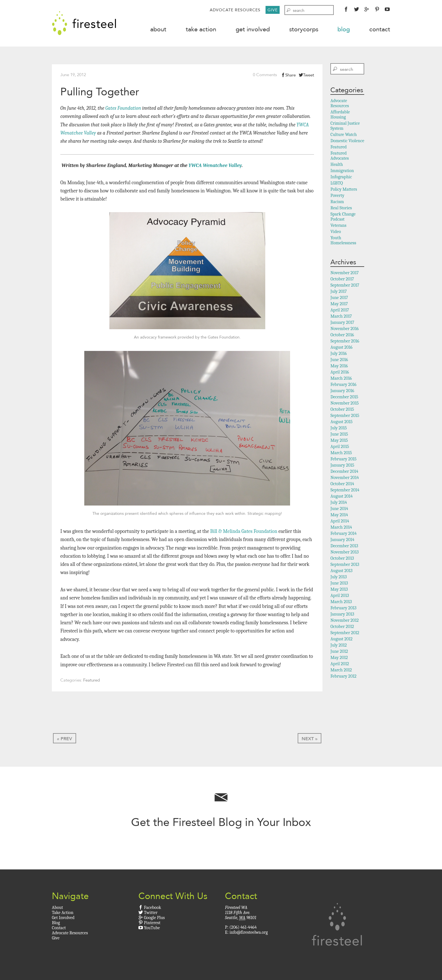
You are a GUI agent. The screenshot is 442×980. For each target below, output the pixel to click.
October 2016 (342, 335)
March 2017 (341, 317)
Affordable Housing (340, 115)
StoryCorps (304, 29)
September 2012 (345, 633)
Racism (337, 202)
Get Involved (253, 29)
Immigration (342, 171)
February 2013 (343, 608)
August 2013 (341, 571)
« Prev (65, 739)
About (158, 29)
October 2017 (342, 280)
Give (273, 10)
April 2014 (340, 522)
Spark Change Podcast (343, 217)
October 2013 (342, 559)
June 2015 (339, 435)
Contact (380, 29)
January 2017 (342, 323)
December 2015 (344, 397)
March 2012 (341, 671)
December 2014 (344, 472)
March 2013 (341, 602)
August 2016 (341, 348)
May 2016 (339, 366)
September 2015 (345, 416)
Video (336, 232)
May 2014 (339, 515)
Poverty (337, 196)
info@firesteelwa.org (248, 933)
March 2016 (341, 379)
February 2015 (343, 460)
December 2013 (344, 546)
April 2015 (340, 447)
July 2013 (339, 577)
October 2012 (342, 627)
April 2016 (340, 373)
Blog (344, 29)
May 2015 (339, 441)
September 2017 (345, 286)
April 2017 (340, 311)
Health (337, 165)
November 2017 (344, 273)
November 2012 (344, 621)
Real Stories (341, 208)
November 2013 (344, 553)
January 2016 (342, 391)
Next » (310, 739)
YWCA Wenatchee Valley (215, 166)
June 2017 (339, 298)
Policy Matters (344, 190)
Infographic (341, 177)
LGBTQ (337, 184)
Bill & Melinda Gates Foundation (244, 532)
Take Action (201, 29)
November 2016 (344, 329)
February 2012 (343, 677)
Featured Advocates (340, 156)
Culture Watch (343, 135)
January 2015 (342, 466)
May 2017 (339, 304)
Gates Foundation (123, 109)
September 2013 (345, 565)
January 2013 (342, 615)
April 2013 (340, 596)
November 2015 (344, 404)
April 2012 (340, 664)
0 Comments (265, 75)
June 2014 (339, 509)
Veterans (338, 226)
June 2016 (339, 360)
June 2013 (339, 584)
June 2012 (339, 652)
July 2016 (339, 354)
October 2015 (342, 410)
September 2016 (345, 342)
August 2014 (342, 497)
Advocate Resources (235, 10)
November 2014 (345, 478)
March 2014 (341, 528)
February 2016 (343, 385)
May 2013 (339, 590)
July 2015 (339, 429)
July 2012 (339, 646)
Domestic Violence (347, 141)
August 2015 (341, 422)
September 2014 (345, 491)
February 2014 (343, 534)
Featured (91, 681)
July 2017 (339, 292)
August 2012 (341, 640)
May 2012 (339, 658)
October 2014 (342, 484)
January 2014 (342, 540)
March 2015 (341, 453)
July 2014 (339, 503)
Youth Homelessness (343, 241)
